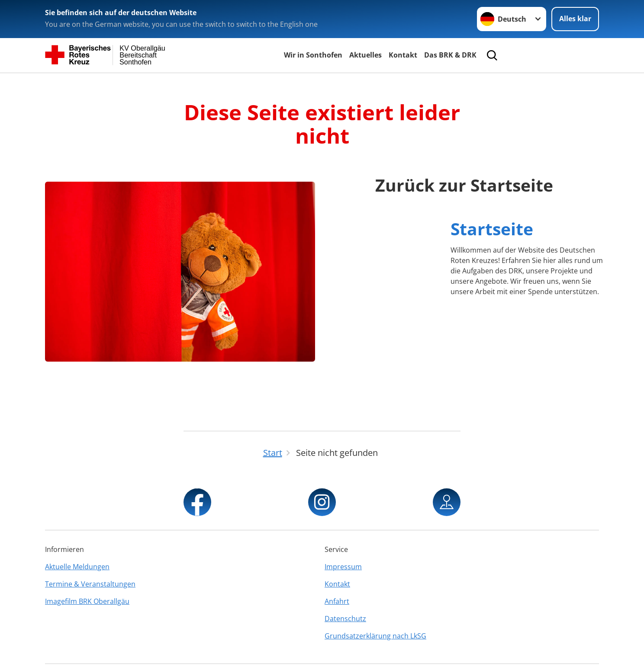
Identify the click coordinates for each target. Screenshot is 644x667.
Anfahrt (337, 601)
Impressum (343, 567)
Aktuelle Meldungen (77, 567)
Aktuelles (365, 55)
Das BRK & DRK (450, 55)
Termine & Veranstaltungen (90, 584)
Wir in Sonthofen (313, 55)
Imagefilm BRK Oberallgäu (87, 601)
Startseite (492, 229)
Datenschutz (345, 619)
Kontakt (403, 55)
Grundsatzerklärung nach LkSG (375, 636)
